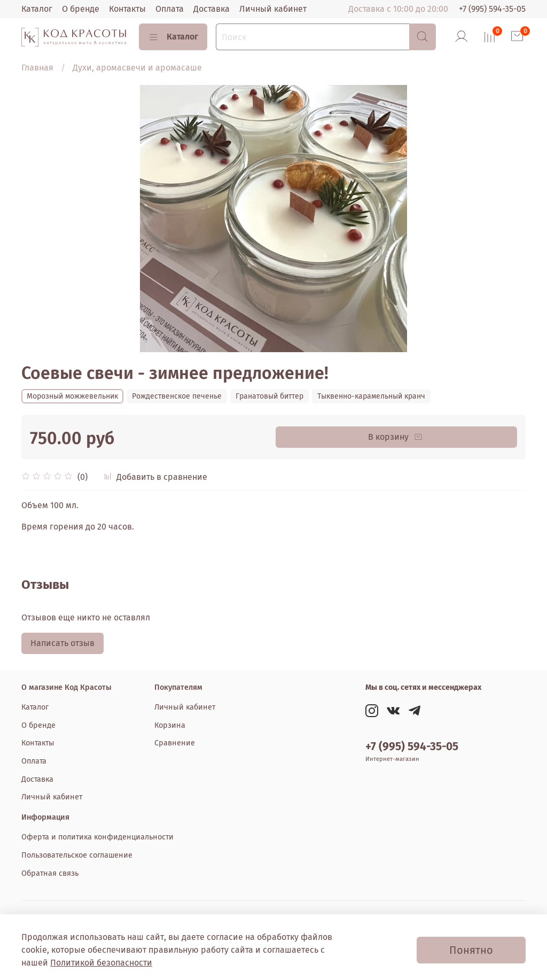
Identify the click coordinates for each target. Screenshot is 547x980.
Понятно (471, 950)
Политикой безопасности (101, 963)
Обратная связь (50, 873)
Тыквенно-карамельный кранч (371, 396)
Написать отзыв (62, 643)
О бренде (81, 9)
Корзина (170, 725)
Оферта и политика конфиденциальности (97, 837)
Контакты (127, 9)
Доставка (212, 9)
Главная (37, 68)
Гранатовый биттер (269, 396)
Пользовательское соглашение (77, 855)
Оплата (170, 9)
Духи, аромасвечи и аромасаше (137, 68)
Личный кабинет (273, 9)
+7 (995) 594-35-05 (492, 9)
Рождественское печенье (177, 396)
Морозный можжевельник (72, 396)
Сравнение (175, 743)
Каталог (37, 9)
